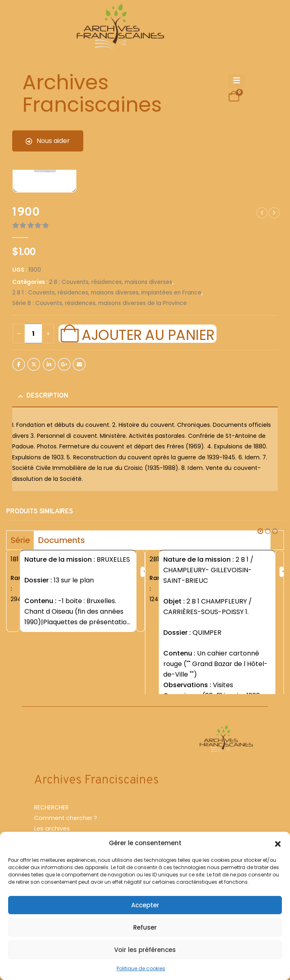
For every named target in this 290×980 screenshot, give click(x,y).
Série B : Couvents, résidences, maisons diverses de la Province (100, 303)
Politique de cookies (141, 968)
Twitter (34, 364)
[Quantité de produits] (33, 333)
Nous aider (48, 141)
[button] (278, 843)
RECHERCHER (51, 829)
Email (79, 364)
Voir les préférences (145, 950)
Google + (64, 364)
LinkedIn (49, 364)
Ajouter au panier (148, 334)
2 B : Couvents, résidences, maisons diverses (111, 282)
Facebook (19, 364)
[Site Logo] (119, 29)
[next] (274, 213)
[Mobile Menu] (237, 81)
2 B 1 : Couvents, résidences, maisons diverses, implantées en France (107, 293)
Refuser (145, 927)
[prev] (262, 213)
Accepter (145, 905)
